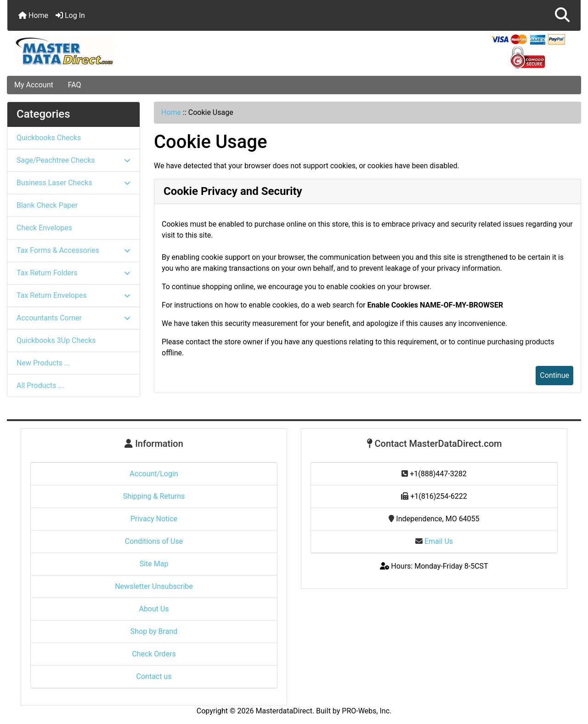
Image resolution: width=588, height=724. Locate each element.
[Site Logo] (103, 51)
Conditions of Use (154, 541)
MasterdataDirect (284, 711)
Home (33, 15)
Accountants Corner (73, 318)
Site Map (154, 564)
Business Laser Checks (73, 183)
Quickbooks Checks (49, 138)
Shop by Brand (154, 631)
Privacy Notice (154, 519)
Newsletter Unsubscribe (154, 586)
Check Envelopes (44, 228)
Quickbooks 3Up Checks (56, 340)
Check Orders (154, 654)
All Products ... (40, 385)
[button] (562, 15)
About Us (154, 609)
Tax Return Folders (73, 273)
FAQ (75, 85)
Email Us (434, 541)
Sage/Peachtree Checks (73, 160)
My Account (34, 85)
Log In (70, 15)
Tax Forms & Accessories (73, 250)
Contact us (154, 676)
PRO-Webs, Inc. (367, 711)
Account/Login (154, 474)
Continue (554, 375)
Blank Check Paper (47, 205)
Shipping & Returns (154, 496)
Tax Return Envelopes (73, 295)
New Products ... (43, 363)
